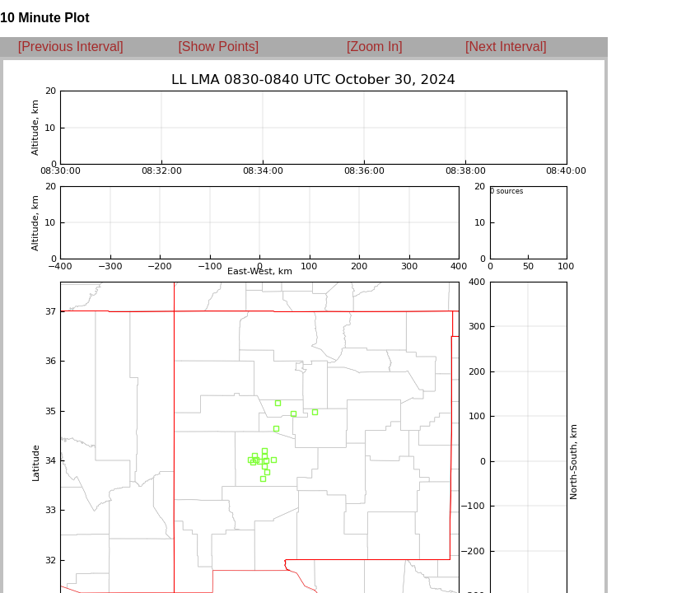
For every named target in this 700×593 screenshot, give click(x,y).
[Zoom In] (375, 47)
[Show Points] (218, 47)
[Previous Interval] (71, 47)
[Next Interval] (506, 47)
